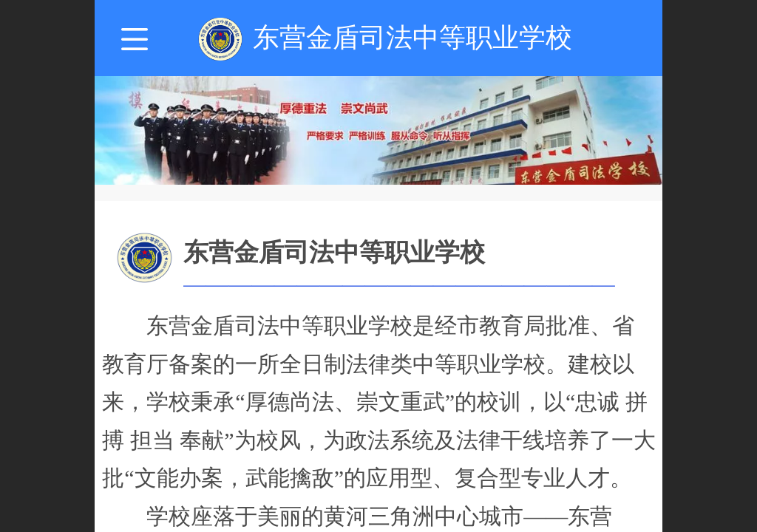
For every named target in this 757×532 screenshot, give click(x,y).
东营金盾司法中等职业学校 (413, 37)
